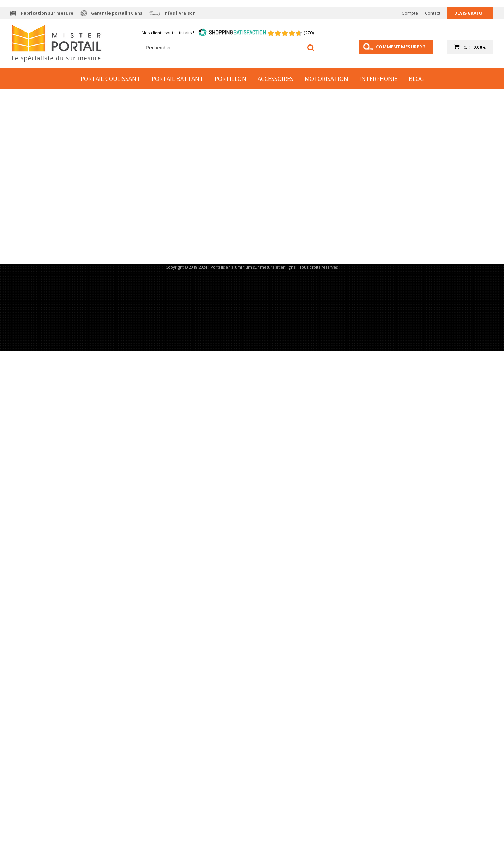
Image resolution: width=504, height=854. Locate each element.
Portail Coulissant (110, 79)
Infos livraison (180, 13)
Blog (416, 79)
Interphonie (379, 79)
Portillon (230, 79)
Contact (433, 13)
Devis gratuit (470, 13)
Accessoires (275, 79)
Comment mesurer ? (401, 47)
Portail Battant (177, 79)
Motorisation (326, 79)
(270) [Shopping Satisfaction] (309, 33)
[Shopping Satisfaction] (232, 33)
